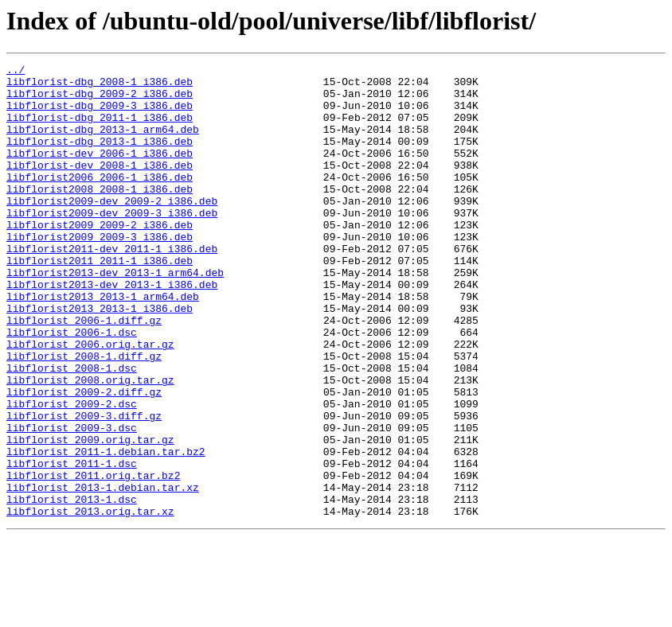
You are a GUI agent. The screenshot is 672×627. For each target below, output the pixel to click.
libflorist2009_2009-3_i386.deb (100, 272)
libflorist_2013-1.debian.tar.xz (103, 573)
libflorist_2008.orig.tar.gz (90, 444)
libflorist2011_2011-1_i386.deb (100, 301)
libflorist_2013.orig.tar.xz (90, 602)
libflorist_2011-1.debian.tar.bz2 (106, 530)
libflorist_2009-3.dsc (72, 501)
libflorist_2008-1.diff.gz (84, 415)
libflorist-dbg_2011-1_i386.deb (100, 129)
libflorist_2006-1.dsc (72, 387)
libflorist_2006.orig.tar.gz (90, 401)
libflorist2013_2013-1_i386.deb (100, 358)
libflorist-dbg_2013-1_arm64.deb (103, 143)
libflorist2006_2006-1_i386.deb (100, 201)
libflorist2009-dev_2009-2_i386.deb (112, 229)
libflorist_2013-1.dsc (72, 587)
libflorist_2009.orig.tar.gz (90, 516)
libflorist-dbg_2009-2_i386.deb (100, 100)
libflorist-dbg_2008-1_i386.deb (100, 86)
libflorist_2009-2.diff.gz (84, 458)
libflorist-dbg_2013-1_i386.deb (100, 158)
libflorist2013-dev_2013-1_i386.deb (112, 329)
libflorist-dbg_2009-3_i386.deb (100, 115)
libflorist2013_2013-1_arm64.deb (103, 344)
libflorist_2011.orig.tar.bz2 (93, 559)
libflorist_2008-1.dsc (72, 430)
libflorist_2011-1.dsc (72, 544)
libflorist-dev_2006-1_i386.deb (100, 172)
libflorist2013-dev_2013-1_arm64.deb (115, 315)
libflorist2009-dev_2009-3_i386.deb (112, 243)
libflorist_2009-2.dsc (72, 473)
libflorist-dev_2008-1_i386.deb (100, 186)
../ (16, 72)
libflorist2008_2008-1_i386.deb (100, 215)
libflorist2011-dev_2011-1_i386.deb (112, 286)
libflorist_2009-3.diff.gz (84, 487)
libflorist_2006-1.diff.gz (84, 372)
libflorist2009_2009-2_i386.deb (100, 258)
